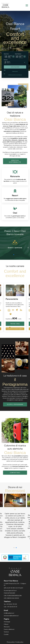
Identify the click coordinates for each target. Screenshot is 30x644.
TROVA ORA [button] (15, 324)
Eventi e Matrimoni (9, 629)
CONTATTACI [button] (15, 473)
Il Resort (6, 624)
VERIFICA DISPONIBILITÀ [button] (15, 161)
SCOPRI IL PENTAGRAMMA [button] (15, 404)
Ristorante (7, 627)
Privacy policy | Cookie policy (15, 642)
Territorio (6, 632)
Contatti (6, 634)
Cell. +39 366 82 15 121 (10, 607)
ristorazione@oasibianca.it (11, 616)
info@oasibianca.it (9, 613)
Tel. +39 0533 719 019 (10, 604)
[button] (9, 56)
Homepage (7, 622)
